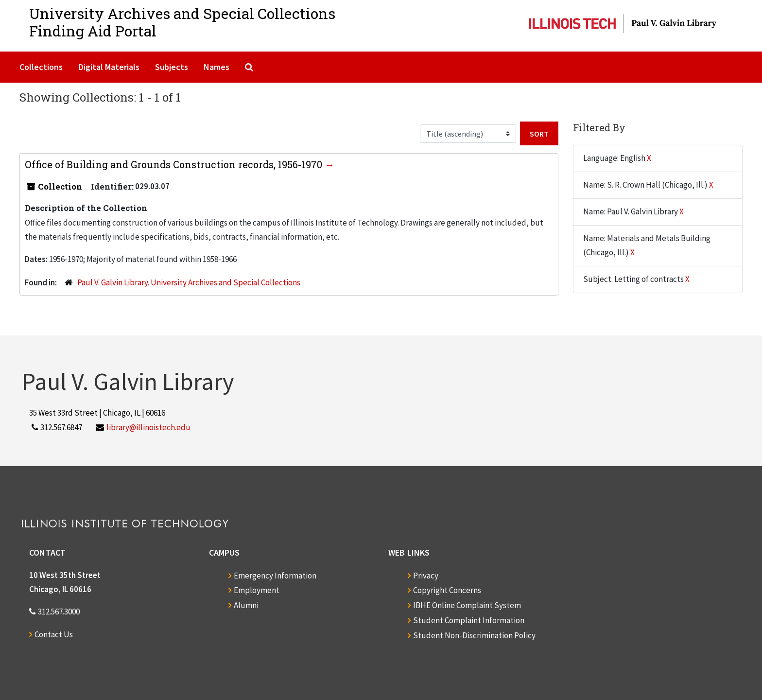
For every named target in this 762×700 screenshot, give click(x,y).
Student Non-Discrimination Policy (474, 635)
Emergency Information (275, 576)
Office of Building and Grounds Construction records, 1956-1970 (175, 164)
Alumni (246, 605)
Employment (257, 590)
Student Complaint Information (469, 620)
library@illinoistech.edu (148, 427)
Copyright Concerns (447, 590)
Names (216, 67)
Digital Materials (109, 67)
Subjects (172, 67)
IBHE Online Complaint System (467, 605)
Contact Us (54, 634)
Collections (41, 67)
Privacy (426, 576)
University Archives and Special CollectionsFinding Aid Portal (182, 22)
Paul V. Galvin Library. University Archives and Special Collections (189, 282)
